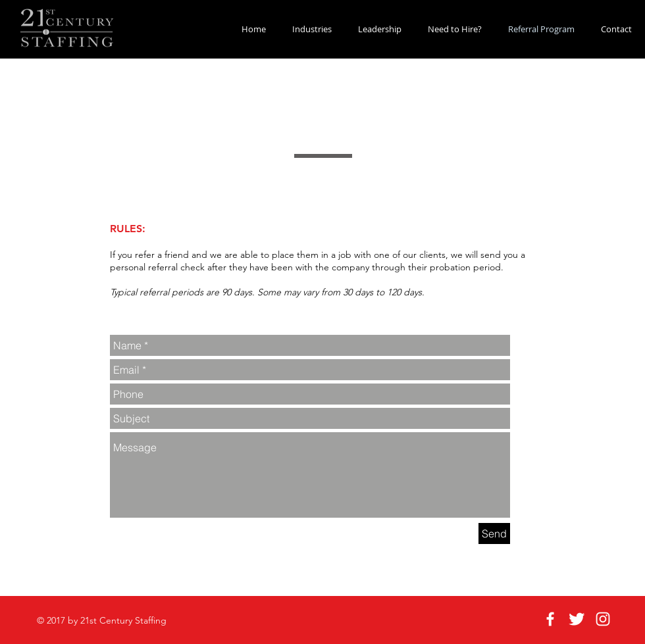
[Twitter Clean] (577, 619)
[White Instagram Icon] (603, 619)
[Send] (494, 533)
